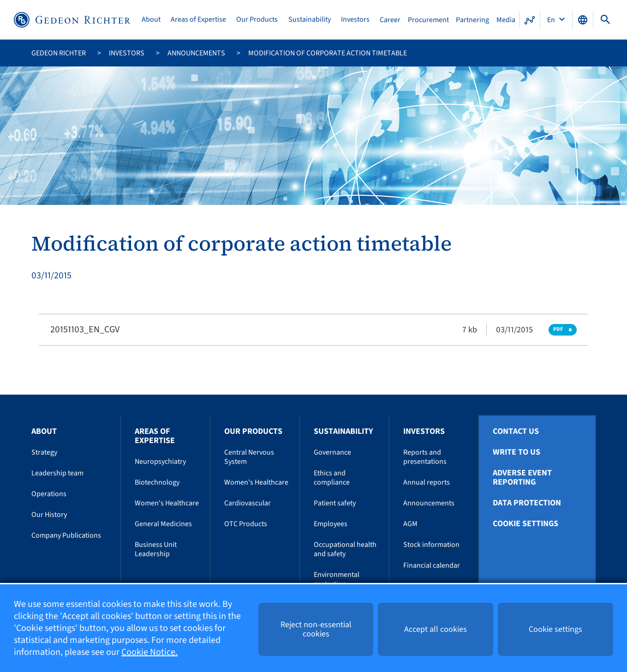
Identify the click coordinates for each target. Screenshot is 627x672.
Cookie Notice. (149, 652)
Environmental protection (337, 579)
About (151, 20)
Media (506, 20)
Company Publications (66, 535)
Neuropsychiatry (160, 462)
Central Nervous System (249, 457)
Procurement (428, 20)
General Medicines (163, 524)
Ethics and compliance (332, 478)
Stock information (431, 545)
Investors (355, 20)
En (552, 20)
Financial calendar (432, 565)
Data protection (527, 503)
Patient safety (335, 503)
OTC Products (246, 524)
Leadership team (57, 473)
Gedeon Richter (59, 53)
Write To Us (517, 452)
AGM (410, 524)
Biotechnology (157, 482)
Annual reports (427, 482)
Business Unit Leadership (156, 549)
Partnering (472, 20)
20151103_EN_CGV (85, 330)
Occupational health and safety (345, 549)
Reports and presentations (425, 457)
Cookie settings (525, 524)
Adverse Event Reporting (522, 478)
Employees (331, 524)
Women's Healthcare (167, 503)
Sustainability (310, 20)
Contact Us (516, 432)
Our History (49, 515)
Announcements (196, 53)
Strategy (44, 452)
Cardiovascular (248, 503)
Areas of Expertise (198, 20)
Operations (49, 494)
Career (390, 20)
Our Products (257, 20)
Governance (332, 452)
